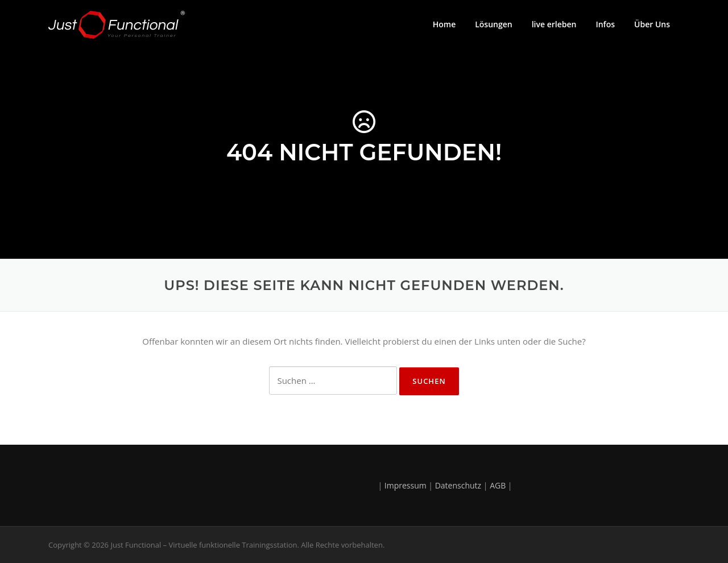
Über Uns (652, 24)
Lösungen (493, 24)
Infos (605, 24)
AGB (498, 485)
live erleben (554, 24)
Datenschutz (458, 485)
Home (444, 24)
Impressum (406, 485)
